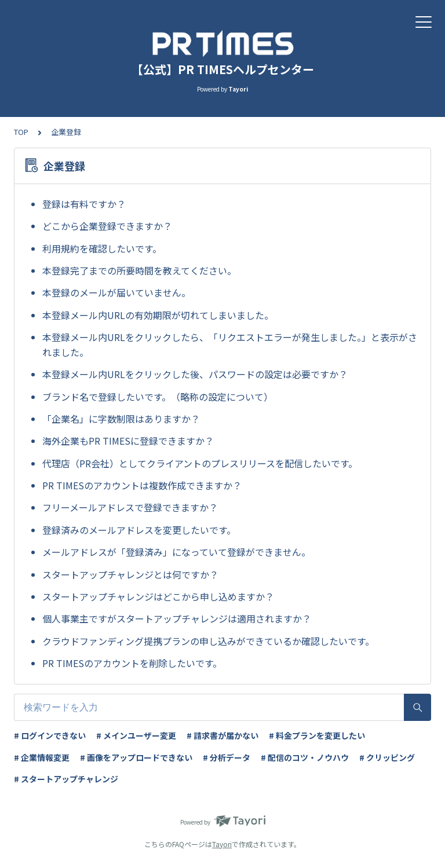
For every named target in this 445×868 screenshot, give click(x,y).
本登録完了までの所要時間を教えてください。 (139, 270)
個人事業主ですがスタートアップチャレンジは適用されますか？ (177, 618)
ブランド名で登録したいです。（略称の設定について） (158, 397)
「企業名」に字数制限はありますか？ (121, 419)
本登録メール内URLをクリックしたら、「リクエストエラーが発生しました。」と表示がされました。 (230, 345)
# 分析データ (227, 757)
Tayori (222, 844)
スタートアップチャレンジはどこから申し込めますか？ (158, 596)
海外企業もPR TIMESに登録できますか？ (128, 441)
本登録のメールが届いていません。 (116, 292)
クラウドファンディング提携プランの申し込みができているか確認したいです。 (208, 641)
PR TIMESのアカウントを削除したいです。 (132, 663)
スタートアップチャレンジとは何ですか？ (130, 574)
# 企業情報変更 (42, 757)
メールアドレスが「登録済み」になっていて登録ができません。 (176, 552)
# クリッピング (387, 757)
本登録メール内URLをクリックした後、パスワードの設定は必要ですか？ (195, 374)
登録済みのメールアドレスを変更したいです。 (139, 530)
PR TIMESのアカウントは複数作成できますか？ (142, 485)
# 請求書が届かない (222, 735)
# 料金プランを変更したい (317, 735)
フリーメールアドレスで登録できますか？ (130, 507)
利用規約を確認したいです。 (102, 248)
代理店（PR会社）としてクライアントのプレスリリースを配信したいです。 (200, 463)
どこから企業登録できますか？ (107, 226)
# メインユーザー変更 (136, 735)
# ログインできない (50, 735)
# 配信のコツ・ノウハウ (305, 757)
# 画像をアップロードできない (136, 757)
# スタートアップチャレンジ (66, 779)
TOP (21, 132)
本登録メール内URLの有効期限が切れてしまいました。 (158, 315)
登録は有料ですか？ (84, 204)
